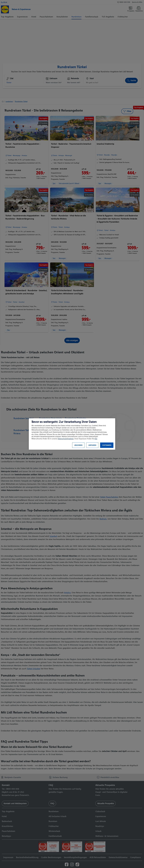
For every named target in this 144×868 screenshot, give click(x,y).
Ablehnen (78, 445)
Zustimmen (107, 445)
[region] (72, 434)
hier (96, 439)
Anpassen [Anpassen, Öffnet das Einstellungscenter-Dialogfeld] (92, 445)
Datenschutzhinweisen (66, 439)
